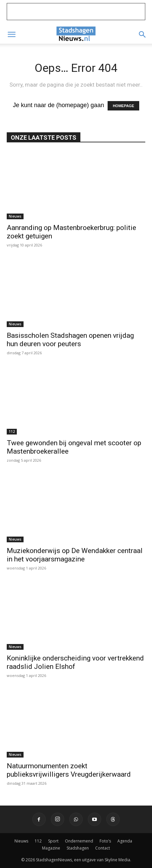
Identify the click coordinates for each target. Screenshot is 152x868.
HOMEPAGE (123, 106)
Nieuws (15, 216)
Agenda (125, 841)
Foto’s (105, 841)
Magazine (51, 848)
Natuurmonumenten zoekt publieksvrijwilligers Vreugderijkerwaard (69, 770)
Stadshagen (78, 848)
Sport (53, 841)
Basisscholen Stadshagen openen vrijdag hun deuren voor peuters (70, 340)
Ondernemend (79, 841)
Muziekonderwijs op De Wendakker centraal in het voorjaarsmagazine (75, 555)
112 (12, 431)
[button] (11, 35)
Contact (103, 848)
